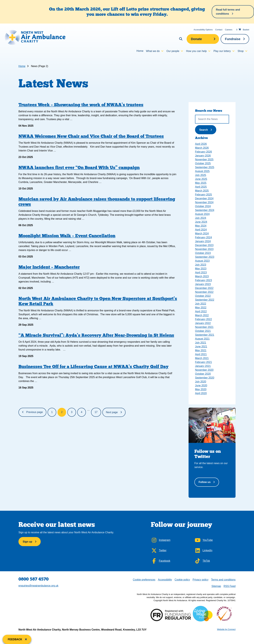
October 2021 (203, 331)
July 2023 (201, 265)
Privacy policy (201, 580)
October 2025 (203, 163)
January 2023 (203, 284)
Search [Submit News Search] (207, 129)
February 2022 (203, 319)
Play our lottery (222, 51)
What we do (153, 51)
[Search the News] (212, 119)
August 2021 (202, 339)
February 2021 (203, 362)
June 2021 (201, 347)
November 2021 (204, 327)
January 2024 (203, 241)
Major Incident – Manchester (49, 267)
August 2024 (202, 214)
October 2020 (203, 374)
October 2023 (203, 253)
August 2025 (202, 171)
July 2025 (201, 175)
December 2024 (204, 198)
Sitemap (216, 586)
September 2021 (205, 335)
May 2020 (201, 389)
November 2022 (204, 292)
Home (140, 51)
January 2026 (203, 156)
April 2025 (201, 187)
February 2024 (203, 237)
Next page (112, 412)
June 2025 (201, 179)
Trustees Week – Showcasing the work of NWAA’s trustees (81, 105)
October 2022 (203, 296)
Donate (196, 39)
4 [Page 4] (82, 412)
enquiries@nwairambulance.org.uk (38, 586)
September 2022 (205, 300)
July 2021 (201, 343)
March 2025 (202, 191)
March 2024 (202, 234)
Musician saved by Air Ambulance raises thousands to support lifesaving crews (97, 202)
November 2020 (204, 370)
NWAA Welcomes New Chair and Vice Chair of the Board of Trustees (91, 136)
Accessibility (165, 580)
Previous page (35, 412)
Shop (241, 51)
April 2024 (201, 230)
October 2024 (203, 206)
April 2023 (201, 272)
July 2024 (201, 218)
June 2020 (201, 385)
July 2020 (201, 382)
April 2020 (201, 393)
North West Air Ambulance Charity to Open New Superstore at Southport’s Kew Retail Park (98, 301)
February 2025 (203, 195)
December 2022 (204, 288)
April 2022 (201, 311)
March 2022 (202, 315)
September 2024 (205, 210)
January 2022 (203, 323)
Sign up (27, 542)
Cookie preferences (144, 579)
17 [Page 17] (96, 412)
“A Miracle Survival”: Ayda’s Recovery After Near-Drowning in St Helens (96, 335)
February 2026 (203, 152)
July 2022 (201, 304)
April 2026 (201, 144)
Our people (173, 51)
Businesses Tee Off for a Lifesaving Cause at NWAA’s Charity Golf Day (93, 366)
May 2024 (201, 226)
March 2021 (202, 358)
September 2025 (205, 167)
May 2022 (201, 308)
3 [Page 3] (72, 412)
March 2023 (202, 276)
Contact (219, 30)
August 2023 (202, 261)
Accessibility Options (203, 30)
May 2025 (201, 183)
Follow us (205, 482)
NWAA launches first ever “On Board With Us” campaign (79, 167)
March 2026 (202, 148)
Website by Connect (226, 629)
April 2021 (201, 354)
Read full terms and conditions (228, 12)
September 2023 (205, 257)
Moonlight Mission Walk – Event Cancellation (67, 236)
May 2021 (201, 350)
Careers (229, 30)
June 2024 (201, 222)
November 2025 (204, 159)
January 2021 (203, 366)
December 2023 (204, 245)
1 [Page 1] (52, 412)
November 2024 (204, 202)
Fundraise (233, 39)
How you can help (196, 51)
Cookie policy (182, 580)
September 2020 (205, 378)
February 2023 (203, 280)
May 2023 (201, 269)
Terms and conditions (223, 580)
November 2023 (204, 249)
